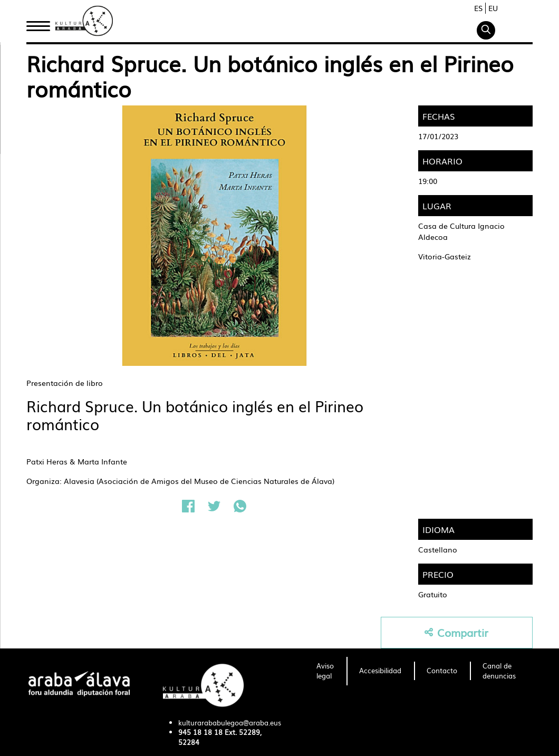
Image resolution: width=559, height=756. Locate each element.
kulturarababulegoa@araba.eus (230, 723)
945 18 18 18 (200, 732)
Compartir (456, 632)
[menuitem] (325, 671)
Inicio (38, 23)
